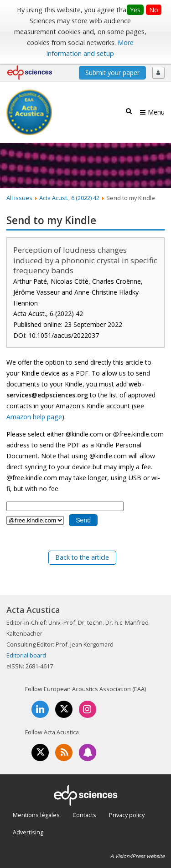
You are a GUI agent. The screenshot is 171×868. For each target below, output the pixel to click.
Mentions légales (36, 815)
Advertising (28, 832)
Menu (156, 112)
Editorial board (26, 655)
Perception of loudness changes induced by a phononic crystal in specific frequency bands (85, 260)
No (154, 10)
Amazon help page (34, 417)
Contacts (84, 815)
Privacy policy (127, 815)
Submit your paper (112, 73)
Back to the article (82, 557)
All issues (19, 198)
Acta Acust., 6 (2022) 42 (69, 198)
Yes (135, 10)
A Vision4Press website (137, 856)
